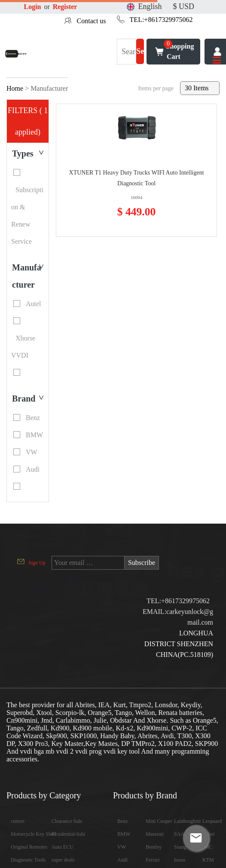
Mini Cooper (159, 821)
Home (15, 88)
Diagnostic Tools (28, 860)
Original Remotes (29, 847)
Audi (122, 860)
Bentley (154, 847)
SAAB (181, 834)
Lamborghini (187, 821)
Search (140, 56)
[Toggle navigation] (217, 61)
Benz (123, 821)
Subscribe (142, 563)
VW (122, 847)
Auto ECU (63, 847)
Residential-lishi (69, 834)
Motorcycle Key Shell (34, 834)
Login (33, 7)
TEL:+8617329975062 (161, 20)
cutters (18, 821)
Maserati (155, 834)
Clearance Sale (67, 821)
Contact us (92, 21)
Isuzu (180, 860)
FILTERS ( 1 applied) (28, 121)
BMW (124, 834)
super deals (63, 860)
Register (65, 7)
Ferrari (153, 860)
